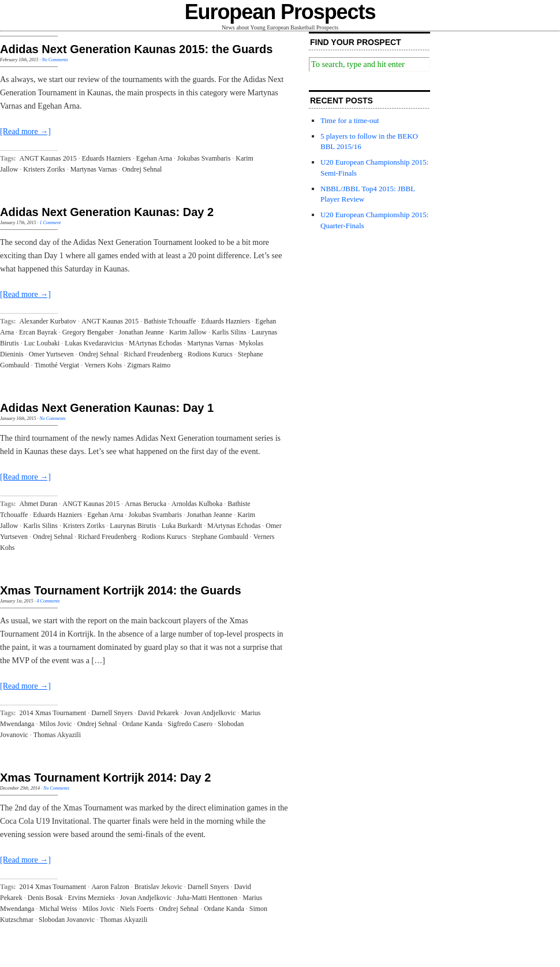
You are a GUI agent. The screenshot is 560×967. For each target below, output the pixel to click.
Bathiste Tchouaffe (170, 321)
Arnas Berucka (145, 504)
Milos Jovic (55, 724)
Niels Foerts (137, 909)
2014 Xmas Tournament (53, 713)
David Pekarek (158, 713)
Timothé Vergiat (57, 365)
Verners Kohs (103, 365)
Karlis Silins (229, 332)
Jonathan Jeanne (141, 332)
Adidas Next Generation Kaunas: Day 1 (107, 408)
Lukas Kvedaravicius (94, 343)
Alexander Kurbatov (48, 321)
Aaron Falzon (110, 887)
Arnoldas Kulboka (197, 504)
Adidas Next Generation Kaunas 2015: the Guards (136, 49)
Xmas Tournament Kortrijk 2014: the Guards (121, 590)
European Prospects (280, 12)
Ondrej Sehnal (142, 169)
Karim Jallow (188, 332)
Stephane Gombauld (220, 537)
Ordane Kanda (143, 724)
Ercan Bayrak (38, 332)
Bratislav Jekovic (158, 887)
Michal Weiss (58, 909)
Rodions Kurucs (210, 354)
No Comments (55, 60)
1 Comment (50, 223)
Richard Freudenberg (153, 354)
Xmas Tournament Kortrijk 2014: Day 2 (105, 778)
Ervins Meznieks (92, 898)
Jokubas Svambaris (204, 158)
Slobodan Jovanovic (67, 920)
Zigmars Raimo (149, 365)
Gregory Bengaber (88, 332)
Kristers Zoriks (44, 169)
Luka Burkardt (182, 526)
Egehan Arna (154, 158)
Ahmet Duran (39, 504)
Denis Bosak (45, 898)
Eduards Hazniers (107, 158)
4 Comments (48, 601)
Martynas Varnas (94, 169)
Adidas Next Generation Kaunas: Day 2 (107, 212)
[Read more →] (25, 131)
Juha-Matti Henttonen (207, 898)
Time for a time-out (350, 120)
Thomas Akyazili (57, 735)
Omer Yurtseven (51, 354)
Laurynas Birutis (133, 526)
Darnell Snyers (112, 713)
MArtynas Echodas (155, 343)
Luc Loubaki (42, 343)
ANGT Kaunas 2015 (48, 158)
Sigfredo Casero (190, 724)
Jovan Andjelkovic (210, 713)
